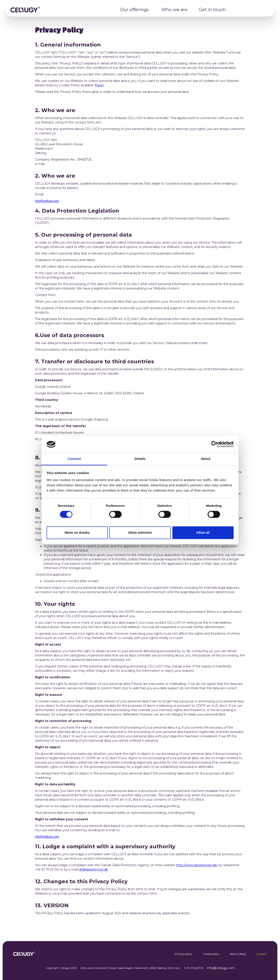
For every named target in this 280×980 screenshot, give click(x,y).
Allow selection (140, 532)
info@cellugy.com (47, 201)
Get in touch (212, 10)
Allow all (203, 532)
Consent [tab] (74, 459)
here (99, 85)
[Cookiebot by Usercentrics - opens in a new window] (214, 444)
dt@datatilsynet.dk (93, 869)
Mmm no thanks (77, 532)
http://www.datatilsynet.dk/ (197, 865)
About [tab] (206, 459)
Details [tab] (140, 459)
